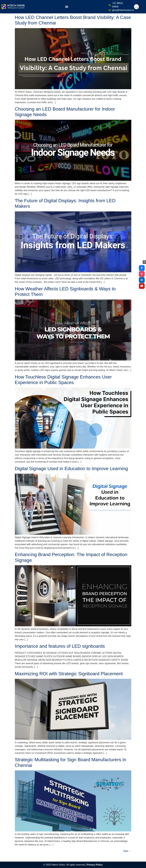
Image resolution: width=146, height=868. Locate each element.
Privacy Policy (95, 865)
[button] (67, 7)
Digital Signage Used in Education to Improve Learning (71, 469)
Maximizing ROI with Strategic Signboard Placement (69, 674)
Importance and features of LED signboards (60, 646)
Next (127, 851)
